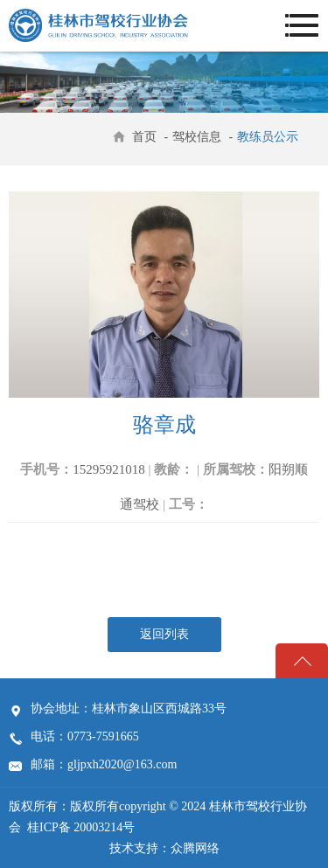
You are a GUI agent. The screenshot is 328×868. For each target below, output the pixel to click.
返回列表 (164, 634)
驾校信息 (199, 137)
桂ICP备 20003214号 (81, 827)
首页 (144, 137)
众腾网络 (195, 848)
